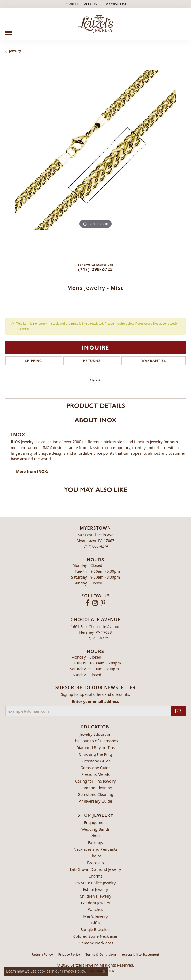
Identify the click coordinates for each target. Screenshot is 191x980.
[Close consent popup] (104, 971)
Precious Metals (95, 774)
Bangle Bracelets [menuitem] (96, 930)
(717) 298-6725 (96, 269)
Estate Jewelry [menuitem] (95, 889)
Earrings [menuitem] (95, 843)
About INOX (96, 420)
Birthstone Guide (96, 761)
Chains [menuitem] (95, 856)
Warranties (154, 361)
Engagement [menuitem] (95, 823)
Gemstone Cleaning (96, 794)
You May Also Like (96, 490)
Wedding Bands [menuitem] (95, 829)
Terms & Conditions (101, 954)
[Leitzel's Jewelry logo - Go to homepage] (96, 24)
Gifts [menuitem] (95, 923)
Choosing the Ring (95, 754)
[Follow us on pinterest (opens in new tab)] (103, 603)
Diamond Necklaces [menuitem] (95, 943)
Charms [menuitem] (95, 876)
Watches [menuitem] (95, 909)
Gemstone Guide (95, 768)
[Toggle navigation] (9, 31)
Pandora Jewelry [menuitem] (96, 903)
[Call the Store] (96, 546)
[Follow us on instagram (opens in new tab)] (95, 603)
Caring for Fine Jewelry (95, 781)
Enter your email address (95, 702)
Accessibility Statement (140, 954)
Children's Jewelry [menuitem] (95, 896)
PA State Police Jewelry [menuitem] (96, 883)
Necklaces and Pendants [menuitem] (95, 849)
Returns (92, 361)
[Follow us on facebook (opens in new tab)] (88, 603)
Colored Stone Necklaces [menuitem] (96, 936)
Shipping (34, 361)
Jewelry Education (95, 734)
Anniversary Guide (95, 801)
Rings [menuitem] (95, 836)
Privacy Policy (69, 954)
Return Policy (42, 954)
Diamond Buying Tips (95, 748)
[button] (71, 4)
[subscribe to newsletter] (178, 711)
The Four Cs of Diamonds (95, 741)
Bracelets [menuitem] (95, 863)
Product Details (96, 406)
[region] (95, 160)
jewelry (15, 51)
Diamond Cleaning (95, 788)
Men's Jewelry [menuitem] (95, 916)
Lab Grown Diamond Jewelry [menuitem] (96, 869)
